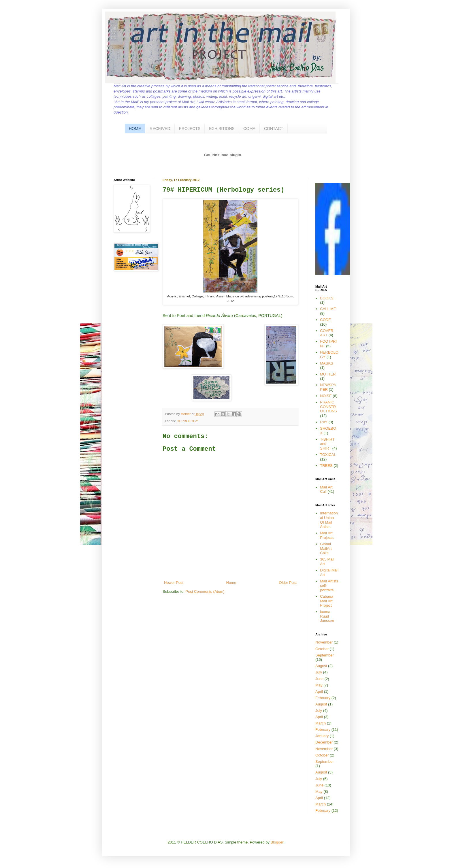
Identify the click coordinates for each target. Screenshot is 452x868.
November (324, 642)
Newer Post (174, 583)
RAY (324, 422)
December (324, 742)
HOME (135, 129)
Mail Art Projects (327, 535)
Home (231, 583)
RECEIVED (160, 129)
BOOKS (327, 298)
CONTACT (274, 129)
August (321, 666)
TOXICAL (328, 455)
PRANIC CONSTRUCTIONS (328, 407)
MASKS (327, 363)
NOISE (326, 396)
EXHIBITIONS (222, 129)
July (319, 672)
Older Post (288, 583)
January (322, 736)
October (322, 649)
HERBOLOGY (187, 421)
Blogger (277, 842)
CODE (325, 320)
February (323, 698)
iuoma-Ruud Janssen (327, 616)
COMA (249, 129)
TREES (326, 466)
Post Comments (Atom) (205, 591)
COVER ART (327, 333)
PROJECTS (190, 129)
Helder (186, 414)
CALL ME (328, 309)
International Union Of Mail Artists (329, 520)
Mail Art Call (326, 489)
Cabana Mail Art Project (327, 601)
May (319, 685)
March (321, 723)
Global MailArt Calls (326, 548)
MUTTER (328, 374)
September (325, 655)
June (319, 679)
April (319, 691)
